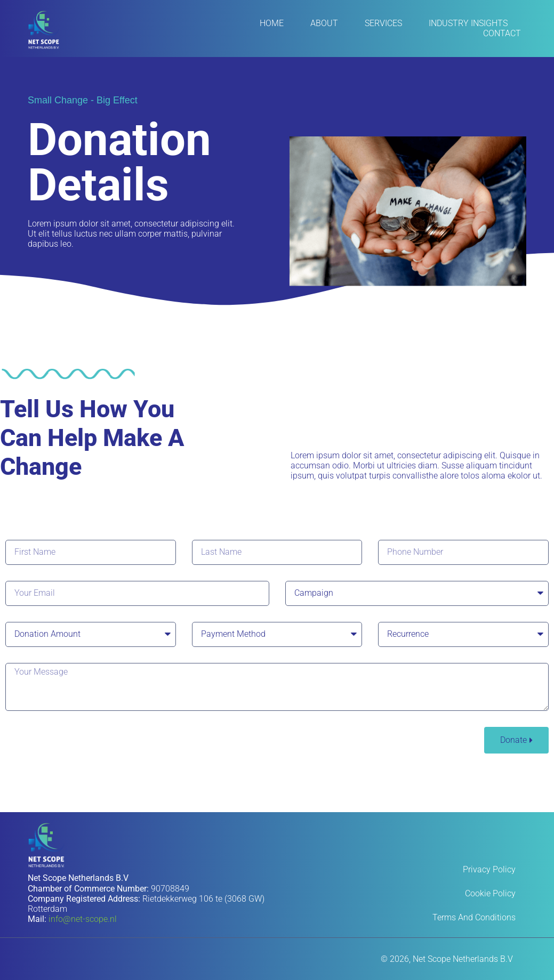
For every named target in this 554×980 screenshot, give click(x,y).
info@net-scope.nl (83, 919)
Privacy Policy (489, 869)
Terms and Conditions (474, 917)
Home (272, 23)
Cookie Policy (490, 893)
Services (383, 23)
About (324, 23)
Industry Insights (468, 23)
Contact (502, 33)
